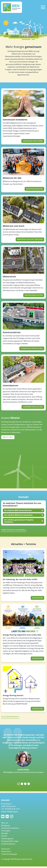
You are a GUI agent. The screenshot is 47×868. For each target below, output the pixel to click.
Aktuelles (5, 833)
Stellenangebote (7, 839)
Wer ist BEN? (8, 437)
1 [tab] (18, 784)
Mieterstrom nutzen (34, 295)
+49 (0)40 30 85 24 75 (12, 809)
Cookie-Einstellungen (9, 854)
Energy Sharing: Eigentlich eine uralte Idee (22, 635)
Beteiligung (5, 825)
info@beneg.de (12, 812)
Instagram (12, 816)
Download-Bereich (8, 844)
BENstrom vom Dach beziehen (30, 239)
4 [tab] (29, 784)
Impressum (6, 849)
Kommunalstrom (12, 332)
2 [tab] (22, 784)
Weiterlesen (37, 598)
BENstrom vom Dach (14, 226)
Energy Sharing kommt (13, 695)
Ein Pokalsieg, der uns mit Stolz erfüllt (20, 579)
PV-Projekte (6, 831)
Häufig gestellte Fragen (10, 841)
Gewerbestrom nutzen (33, 407)
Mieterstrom (9, 277)
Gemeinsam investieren (15, 120)
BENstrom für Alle (12, 178)
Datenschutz (6, 851)
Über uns (5, 823)
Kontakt (4, 836)
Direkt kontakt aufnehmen (13, 530)
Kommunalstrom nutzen (32, 348)
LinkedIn (8, 816)
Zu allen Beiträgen (9, 717)
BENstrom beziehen (34, 189)
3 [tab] (25, 784)
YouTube (3, 816)
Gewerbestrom (11, 385)
